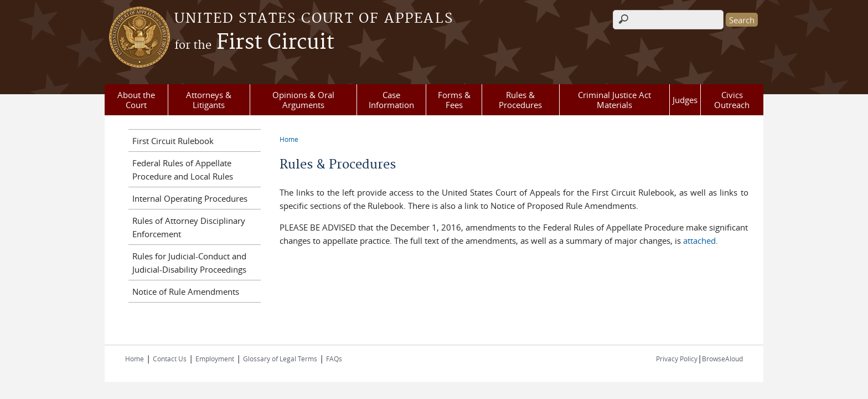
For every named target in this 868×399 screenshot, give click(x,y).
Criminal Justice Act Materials (614, 100)
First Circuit (254, 43)
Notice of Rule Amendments (186, 291)
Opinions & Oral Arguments (303, 100)
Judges (685, 100)
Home (289, 139)
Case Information (391, 100)
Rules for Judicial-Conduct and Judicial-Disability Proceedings (189, 263)
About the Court (136, 100)
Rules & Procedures (520, 100)
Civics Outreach (732, 100)
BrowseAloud (722, 359)
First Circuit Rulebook (173, 141)
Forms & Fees (454, 100)
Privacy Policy (677, 359)
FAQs (334, 359)
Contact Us (170, 359)
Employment (215, 359)
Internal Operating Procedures (190, 198)
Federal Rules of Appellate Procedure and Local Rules (183, 170)
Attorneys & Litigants (209, 100)
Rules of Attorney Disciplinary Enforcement (189, 227)
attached (699, 241)
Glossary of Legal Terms (280, 359)
